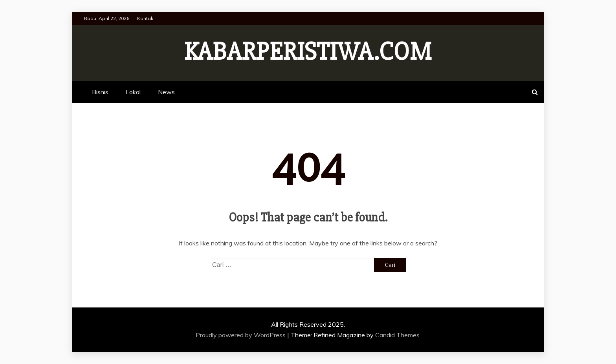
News (166, 92)
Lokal (133, 92)
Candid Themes (397, 335)
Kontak (145, 18)
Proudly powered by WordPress (241, 335)
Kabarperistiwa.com (308, 52)
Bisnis (100, 92)
